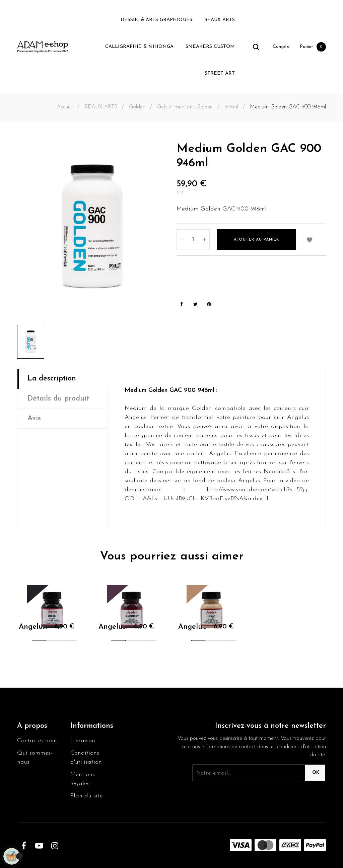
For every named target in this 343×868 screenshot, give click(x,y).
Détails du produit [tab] (58, 399)
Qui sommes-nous (35, 758)
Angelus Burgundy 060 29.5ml (113, 628)
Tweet (195, 304)
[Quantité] (193, 240)
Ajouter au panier (256, 240)
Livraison (83, 741)
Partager (182, 304)
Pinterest (209, 304)
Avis (34, 418)
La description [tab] (52, 379)
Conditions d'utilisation (86, 758)
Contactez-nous (37, 741)
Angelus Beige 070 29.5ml (193, 628)
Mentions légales (83, 779)
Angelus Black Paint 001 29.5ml (34, 628)
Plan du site (86, 796)
